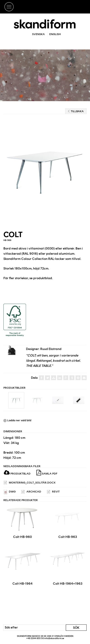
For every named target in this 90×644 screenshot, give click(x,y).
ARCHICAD (31, 492)
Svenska (38, 34)
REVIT (53, 492)
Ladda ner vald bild (17, 420)
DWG (10, 492)
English (55, 34)
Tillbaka (76, 111)
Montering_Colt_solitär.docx (30, 483)
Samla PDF (47, 473)
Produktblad (17, 474)
